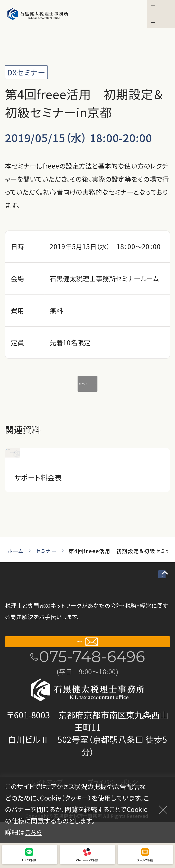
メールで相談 (145, 860)
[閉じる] (163, 810)
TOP (152, 588)
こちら (34, 832)
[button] (161, 14)
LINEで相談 (29, 860)
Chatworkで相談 (87, 860)
